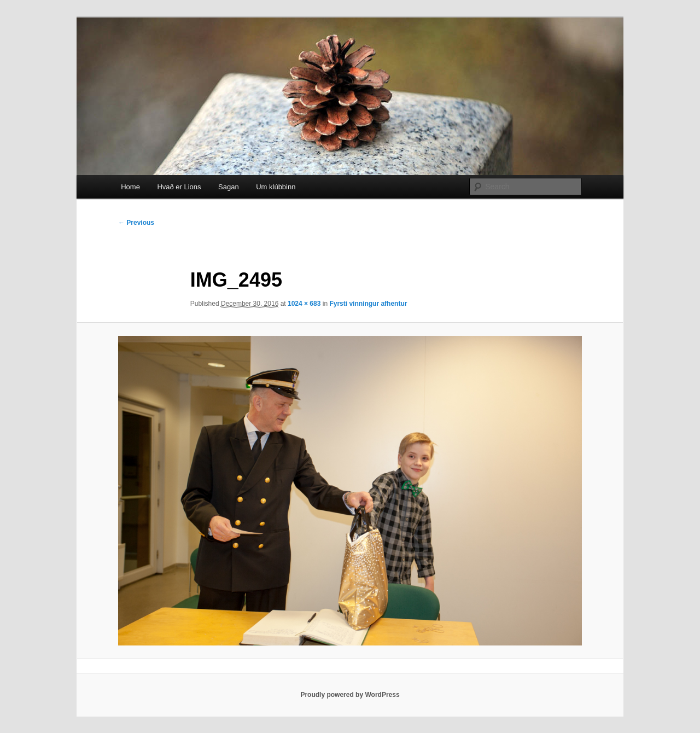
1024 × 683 (304, 304)
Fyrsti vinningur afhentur (368, 304)
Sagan (229, 187)
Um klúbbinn (276, 187)
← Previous (136, 223)
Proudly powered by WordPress (350, 695)
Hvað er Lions (179, 187)
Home (130, 187)
